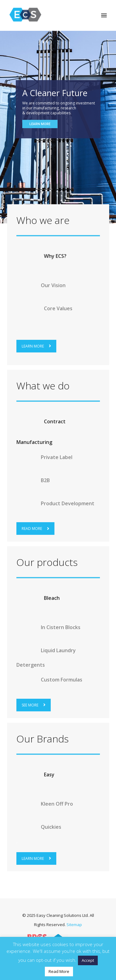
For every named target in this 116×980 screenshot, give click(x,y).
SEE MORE (34, 705)
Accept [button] (88, 960)
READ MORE (35, 529)
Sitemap (74, 925)
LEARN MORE (36, 346)
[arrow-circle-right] (30, 256)
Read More (59, 971)
